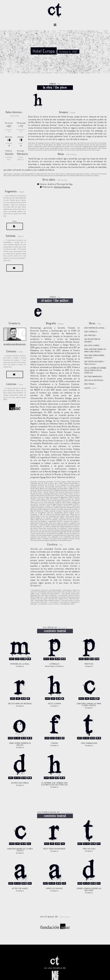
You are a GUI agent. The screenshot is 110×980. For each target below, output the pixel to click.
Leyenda (90, 381)
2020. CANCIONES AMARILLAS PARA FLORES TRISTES (95, 343)
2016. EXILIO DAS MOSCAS (94, 373)
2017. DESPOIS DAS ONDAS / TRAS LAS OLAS (94, 356)
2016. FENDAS (89, 377)
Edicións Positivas (62, 180)
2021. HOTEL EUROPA (92, 338)
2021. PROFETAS (90, 328)
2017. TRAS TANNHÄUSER (93, 369)
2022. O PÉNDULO (91, 324)
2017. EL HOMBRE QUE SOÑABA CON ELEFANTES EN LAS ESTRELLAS (95, 363)
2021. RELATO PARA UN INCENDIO (92, 333)
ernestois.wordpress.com (15, 337)
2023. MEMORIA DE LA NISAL (95, 321)
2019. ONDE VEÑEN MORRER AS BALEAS (94, 349)
